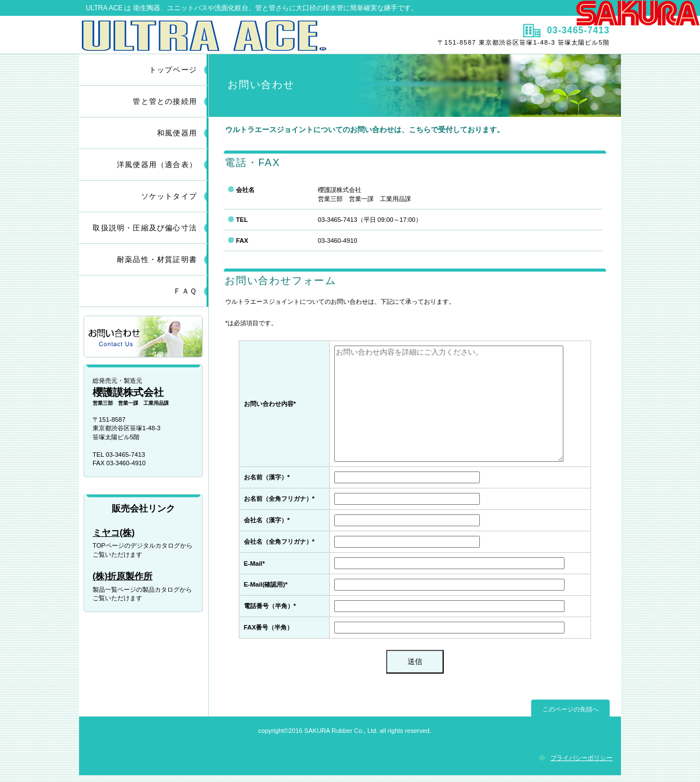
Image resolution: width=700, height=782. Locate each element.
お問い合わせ (144, 337)
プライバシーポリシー (581, 758)
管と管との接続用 (165, 101)
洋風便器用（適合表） (157, 165)
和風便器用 (177, 133)
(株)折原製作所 (123, 576)
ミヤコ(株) (113, 533)
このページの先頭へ (570, 709)
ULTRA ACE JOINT (213, 36)
